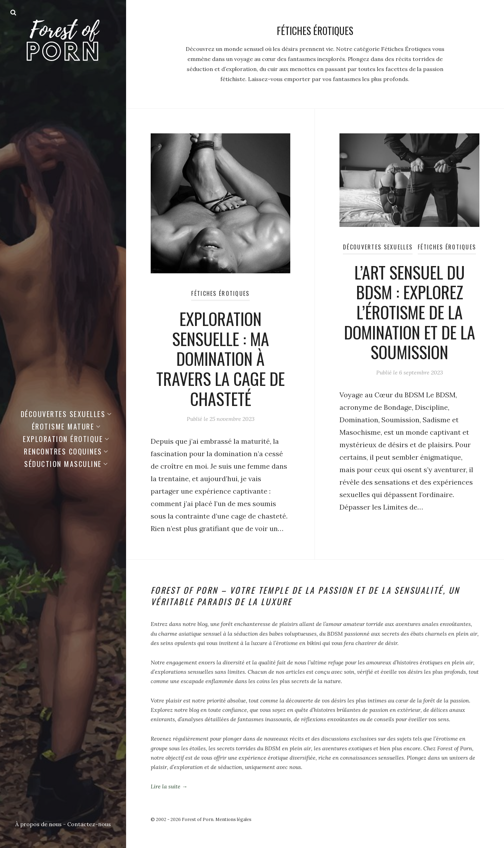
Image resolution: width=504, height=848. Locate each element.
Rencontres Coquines (63, 451)
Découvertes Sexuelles (63, 414)
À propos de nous (38, 824)
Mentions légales (233, 819)
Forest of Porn (198, 819)
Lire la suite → (169, 786)
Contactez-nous (89, 824)
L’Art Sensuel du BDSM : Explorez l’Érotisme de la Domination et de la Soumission (410, 312)
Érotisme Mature (63, 426)
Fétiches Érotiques (220, 293)
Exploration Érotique (63, 439)
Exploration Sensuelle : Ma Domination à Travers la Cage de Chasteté (220, 358)
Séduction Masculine (63, 464)
